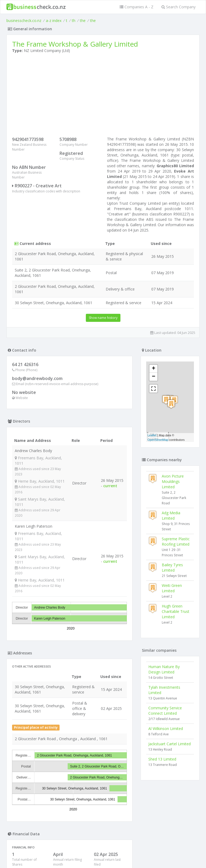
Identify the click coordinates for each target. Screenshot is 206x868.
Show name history (103, 318)
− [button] (154, 377)
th (74, 21)
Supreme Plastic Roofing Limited (176, 541)
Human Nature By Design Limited (164, 669)
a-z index (54, 21)
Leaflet (152, 435)
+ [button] (154, 369)
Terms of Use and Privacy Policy (103, 853)
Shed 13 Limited (162, 759)
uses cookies (73, 858)
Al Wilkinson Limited (166, 729)
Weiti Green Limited (172, 588)
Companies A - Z (137, 7)
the (83, 21)
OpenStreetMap (158, 440)
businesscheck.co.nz (24, 21)
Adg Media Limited (171, 515)
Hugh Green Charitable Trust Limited (176, 611)
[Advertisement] (103, 96)
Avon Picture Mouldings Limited (173, 481)
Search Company (179, 7)
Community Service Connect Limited (165, 711)
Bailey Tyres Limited (172, 567)
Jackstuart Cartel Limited (170, 744)
